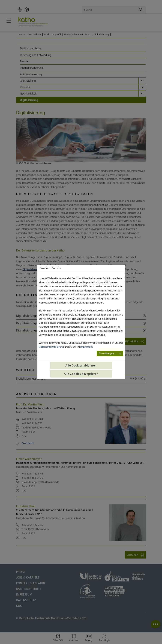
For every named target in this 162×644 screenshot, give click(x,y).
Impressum (86, 347)
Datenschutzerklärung (51, 347)
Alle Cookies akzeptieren (81, 374)
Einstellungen (106, 354)
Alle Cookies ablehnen (81, 365)
